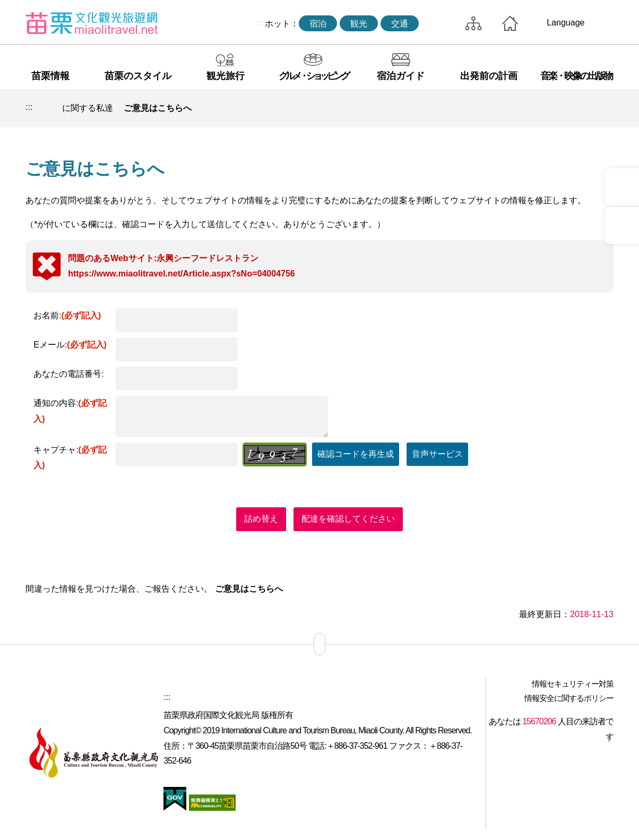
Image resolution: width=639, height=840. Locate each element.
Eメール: (70, 345)
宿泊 (318, 24)
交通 (400, 24)
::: (259, 23)
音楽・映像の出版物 (576, 76)
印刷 (528, 108)
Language (565, 23)
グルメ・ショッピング (313, 76)
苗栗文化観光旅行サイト (92, 23)
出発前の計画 (489, 76)
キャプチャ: (70, 458)
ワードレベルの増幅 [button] (602, 108)
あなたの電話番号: (68, 374)
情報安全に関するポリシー (569, 698)
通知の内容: (70, 411)
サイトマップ (473, 23)
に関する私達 (88, 108)
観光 (359, 24)
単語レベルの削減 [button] (577, 108)
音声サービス (437, 454)
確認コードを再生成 (356, 454)
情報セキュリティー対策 (573, 684)
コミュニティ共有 (553, 108)
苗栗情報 (50, 76)
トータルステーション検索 (439, 23)
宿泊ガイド (401, 76)
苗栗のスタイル (138, 76)
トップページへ (510, 23)
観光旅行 (226, 76)
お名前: (67, 315)
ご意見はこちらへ (158, 108)
